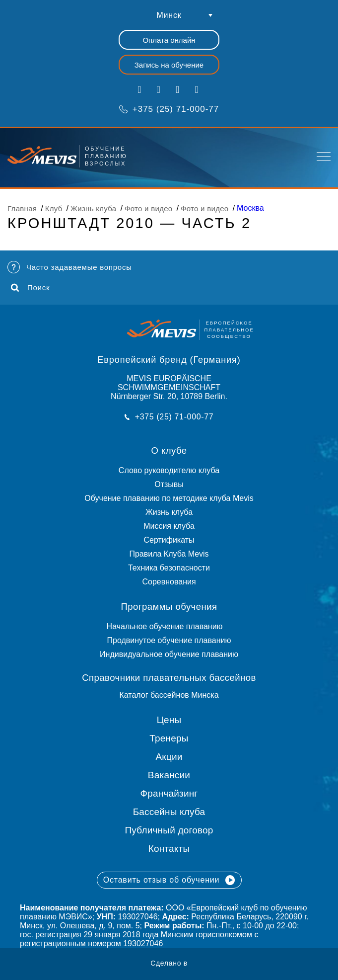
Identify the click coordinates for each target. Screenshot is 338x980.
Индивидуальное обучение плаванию (169, 654)
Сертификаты (169, 540)
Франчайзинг (169, 793)
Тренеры (169, 738)
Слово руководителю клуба (169, 470)
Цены (169, 720)
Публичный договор (169, 830)
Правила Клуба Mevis (169, 554)
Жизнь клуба (169, 512)
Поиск (30, 288)
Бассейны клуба (169, 812)
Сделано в (169, 963)
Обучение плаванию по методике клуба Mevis (169, 498)
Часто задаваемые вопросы (70, 267)
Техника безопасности (169, 568)
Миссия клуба (169, 526)
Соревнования (169, 582)
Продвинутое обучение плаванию (169, 640)
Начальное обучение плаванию (169, 626)
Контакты (169, 849)
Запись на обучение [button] (169, 65)
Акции (169, 757)
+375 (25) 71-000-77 (169, 109)
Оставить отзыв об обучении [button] (169, 880)
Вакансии (169, 775)
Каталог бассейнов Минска (169, 695)
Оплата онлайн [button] (169, 40)
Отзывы (169, 484)
